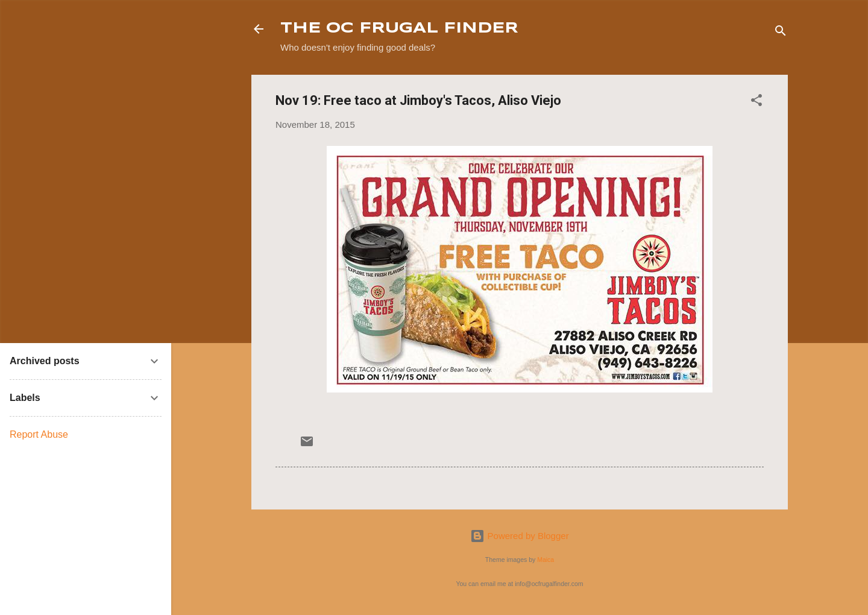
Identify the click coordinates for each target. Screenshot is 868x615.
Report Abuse (39, 434)
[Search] (781, 33)
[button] (756, 102)
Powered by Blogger (519, 536)
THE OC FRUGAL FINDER (399, 29)
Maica (546, 560)
